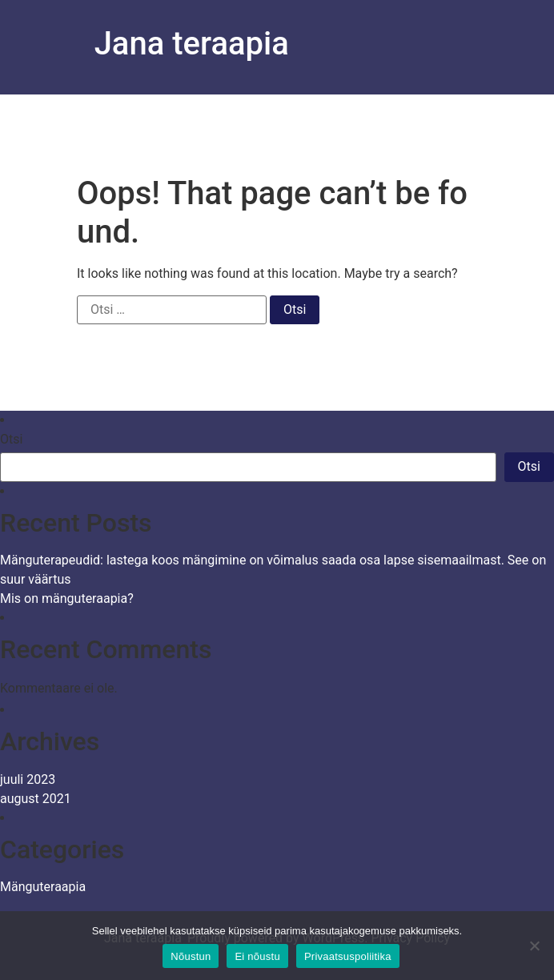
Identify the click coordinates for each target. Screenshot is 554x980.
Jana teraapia (192, 44)
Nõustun (191, 956)
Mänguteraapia (43, 887)
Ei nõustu (257, 956)
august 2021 (36, 799)
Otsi (11, 440)
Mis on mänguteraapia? (67, 598)
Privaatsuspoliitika (348, 956)
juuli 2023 (28, 779)
